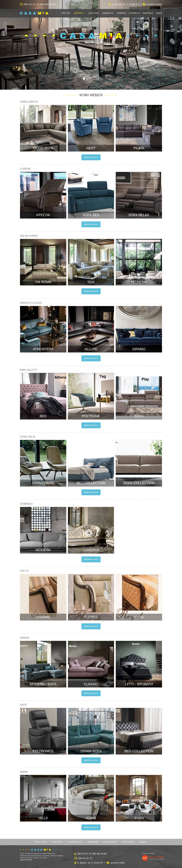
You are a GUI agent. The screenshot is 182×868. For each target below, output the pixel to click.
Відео (159, 13)
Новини (121, 13)
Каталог (79, 13)
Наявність (108, 13)
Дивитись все (91, 157)
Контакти (134, 13)
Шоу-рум (94, 13)
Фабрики (148, 13)
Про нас (66, 13)
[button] (14, 45)
